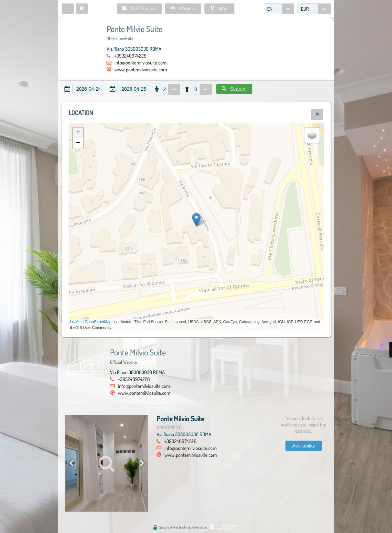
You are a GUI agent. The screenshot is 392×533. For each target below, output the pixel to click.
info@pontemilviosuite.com (140, 62)
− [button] (78, 143)
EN (270, 9)
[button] (68, 9)
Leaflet (76, 322)
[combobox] (279, 9)
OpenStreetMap (98, 322)
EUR (305, 9)
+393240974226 (130, 56)
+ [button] (78, 133)
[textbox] (89, 89)
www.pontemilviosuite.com (141, 69)
